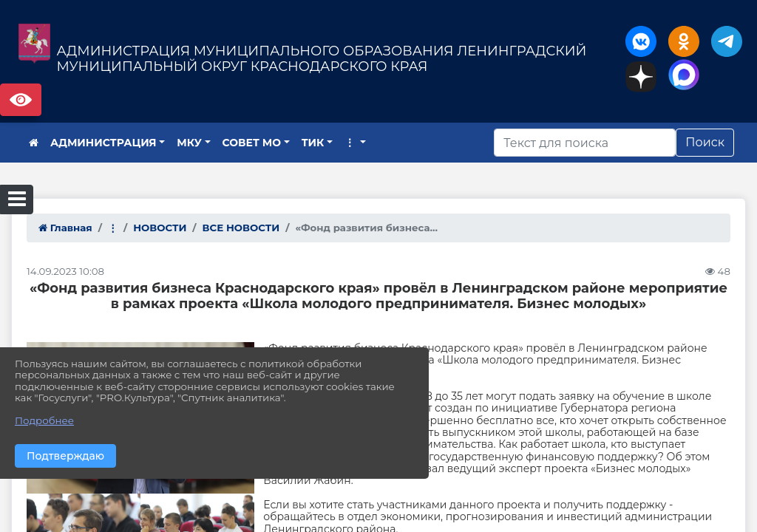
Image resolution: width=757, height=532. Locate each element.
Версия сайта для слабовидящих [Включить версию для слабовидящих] (21, 100)
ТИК (313, 143)
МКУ (189, 143)
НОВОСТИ (160, 228)
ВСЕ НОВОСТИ (241, 228)
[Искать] (585, 143)
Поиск (705, 142)
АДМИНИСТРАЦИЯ (103, 143)
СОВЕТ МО (252, 143)
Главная (65, 228)
